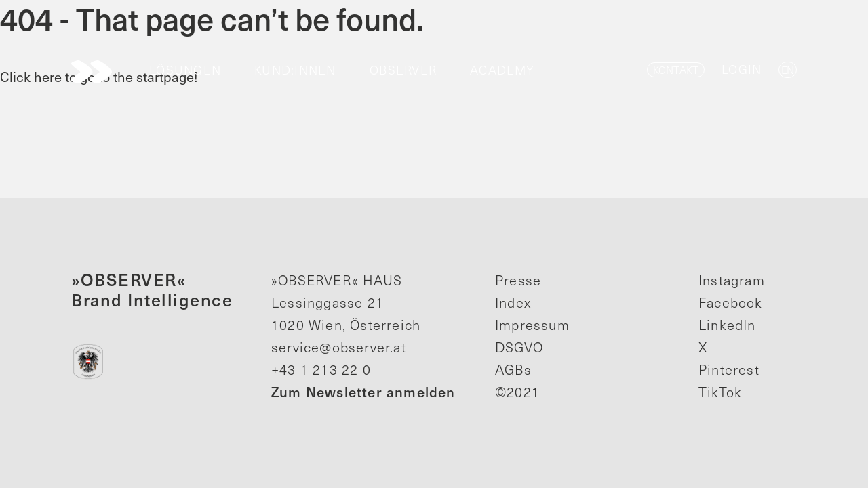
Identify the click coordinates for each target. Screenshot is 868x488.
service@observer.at (339, 347)
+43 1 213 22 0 (321, 369)
